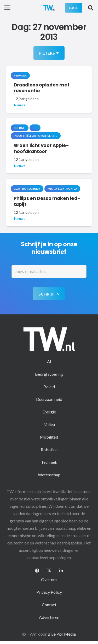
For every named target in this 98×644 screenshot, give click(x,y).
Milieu (49, 424)
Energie (49, 412)
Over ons (49, 579)
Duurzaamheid (49, 399)
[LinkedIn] (61, 571)
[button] (7, 8)
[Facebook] (37, 571)
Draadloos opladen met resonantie (42, 88)
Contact (49, 605)
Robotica (49, 449)
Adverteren (49, 617)
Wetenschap (49, 475)
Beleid (49, 387)
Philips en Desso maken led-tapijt (47, 201)
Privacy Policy (49, 592)
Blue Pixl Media (62, 634)
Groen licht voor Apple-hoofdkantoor (41, 149)
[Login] (74, 8)
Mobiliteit (49, 437)
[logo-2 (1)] (49, 8)
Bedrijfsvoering (49, 374)
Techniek (49, 462)
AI (49, 361)
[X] (49, 571)
